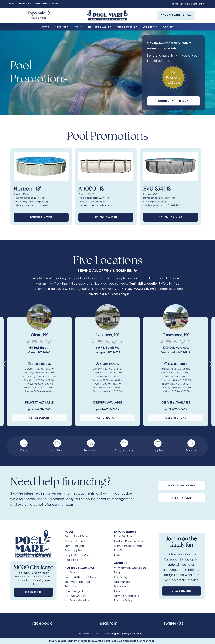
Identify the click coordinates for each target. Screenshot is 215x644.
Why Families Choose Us (130, 568)
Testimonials (122, 582)
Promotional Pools (77, 537)
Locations (149, 27)
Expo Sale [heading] (39, 13)
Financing (121, 577)
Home (45, 27)
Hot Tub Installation (77, 601)
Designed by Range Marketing (126, 634)
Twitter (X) (173, 623)
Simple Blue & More (78, 555)
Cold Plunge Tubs (76, 591)
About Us (60, 27)
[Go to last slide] (4, 365)
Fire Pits (119, 551)
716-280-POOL (131, 289)
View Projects (182, 591)
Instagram (107, 623)
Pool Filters (72, 560)
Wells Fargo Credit (182, 486)
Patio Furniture (126, 27)
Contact (168, 27)
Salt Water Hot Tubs (78, 582)
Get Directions (39, 418)
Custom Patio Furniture (129, 541)
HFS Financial (182, 498)
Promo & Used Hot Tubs (80, 577)
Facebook (42, 623)
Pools (77, 27)
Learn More (33, 592)
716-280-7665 (39, 409)
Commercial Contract (129, 546)
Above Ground (75, 541)
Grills (117, 555)
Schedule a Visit (41, 217)
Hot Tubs (70, 573)
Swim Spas (72, 587)
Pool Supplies (73, 551)
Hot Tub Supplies (76, 596)
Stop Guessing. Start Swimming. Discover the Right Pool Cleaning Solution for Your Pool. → (104, 641)
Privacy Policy (123, 601)
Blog (117, 573)
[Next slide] (211, 365)
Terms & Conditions (127, 596)
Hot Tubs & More (99, 27)
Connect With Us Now (176, 15)
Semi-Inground (74, 546)
